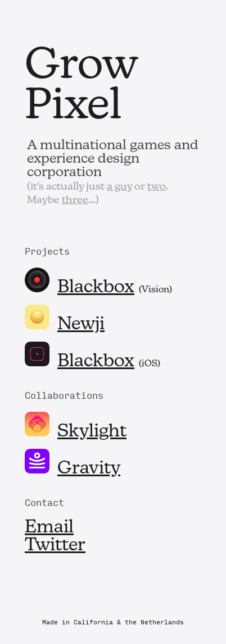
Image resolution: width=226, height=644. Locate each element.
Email (49, 528)
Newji (81, 325)
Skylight (92, 432)
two (157, 187)
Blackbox (96, 288)
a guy (119, 187)
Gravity (89, 469)
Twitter (55, 546)
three (75, 201)
